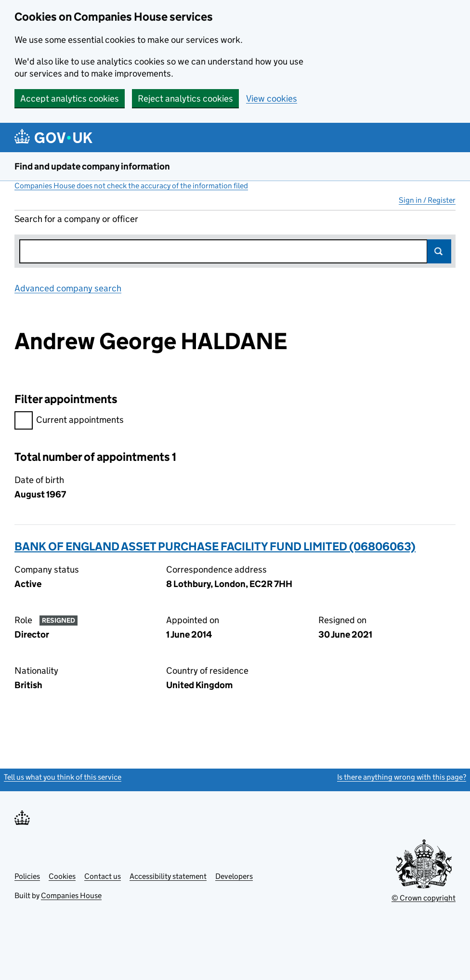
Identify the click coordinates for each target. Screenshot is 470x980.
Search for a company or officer (76, 219)
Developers (234, 876)
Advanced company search (68, 288)
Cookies (62, 876)
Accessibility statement (168, 876)
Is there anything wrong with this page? (402, 777)
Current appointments (69, 421)
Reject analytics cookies (185, 98)
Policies (27, 876)
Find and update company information (92, 166)
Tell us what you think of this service (63, 777)
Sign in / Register (427, 200)
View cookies (272, 98)
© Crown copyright (424, 898)
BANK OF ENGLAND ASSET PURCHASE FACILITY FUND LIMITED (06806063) (215, 546)
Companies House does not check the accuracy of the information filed (131, 186)
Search (439, 251)
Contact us (103, 876)
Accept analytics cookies (70, 98)
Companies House (71, 895)
